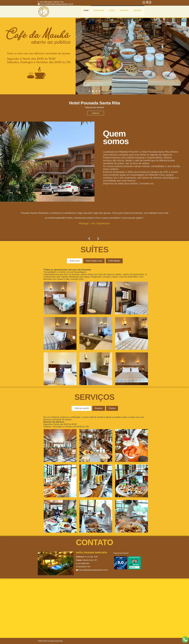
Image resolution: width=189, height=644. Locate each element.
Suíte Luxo (75, 261)
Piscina (111, 408)
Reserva (95, 113)
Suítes (112, 10)
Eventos (98, 408)
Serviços (124, 10)
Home (86, 10)
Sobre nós (99, 10)
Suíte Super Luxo (94, 261)
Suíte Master (113, 261)
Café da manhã (82, 408)
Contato (138, 10)
